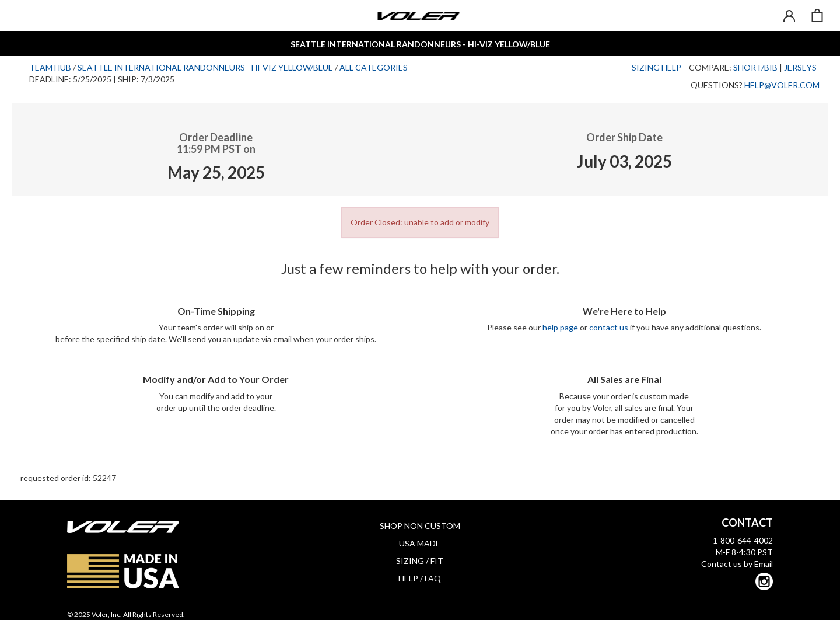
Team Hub (50, 67)
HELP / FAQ (420, 578)
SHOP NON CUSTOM (420, 526)
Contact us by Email (737, 564)
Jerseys (800, 67)
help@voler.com (782, 85)
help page (560, 327)
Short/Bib (755, 67)
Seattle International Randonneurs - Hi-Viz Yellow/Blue (205, 67)
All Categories (374, 67)
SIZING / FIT (420, 561)
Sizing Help (657, 67)
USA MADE (420, 543)
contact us (609, 327)
